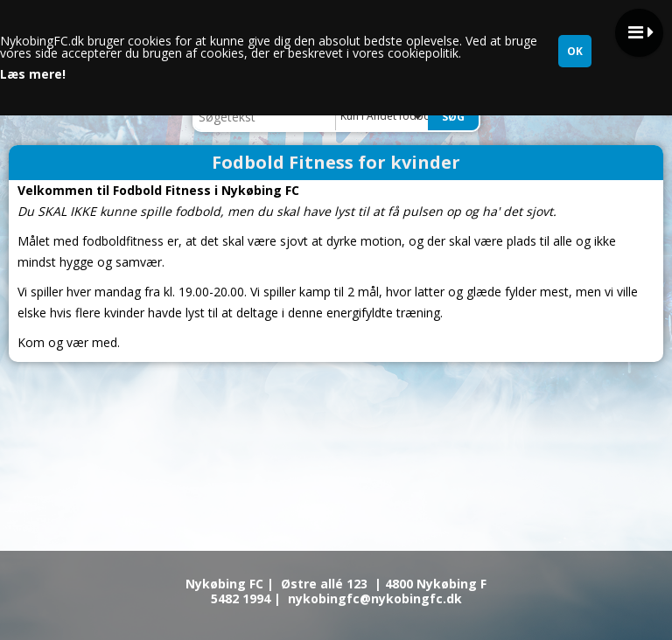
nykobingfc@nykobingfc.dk (375, 598)
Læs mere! (33, 74)
